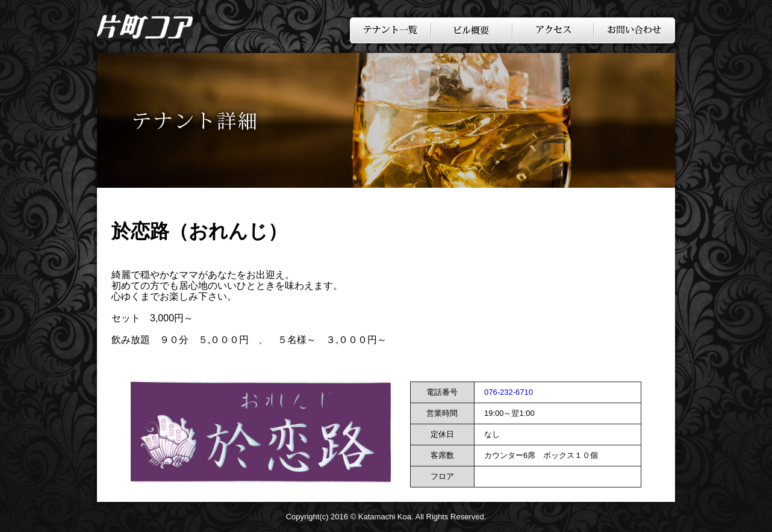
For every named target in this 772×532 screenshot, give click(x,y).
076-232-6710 (509, 392)
